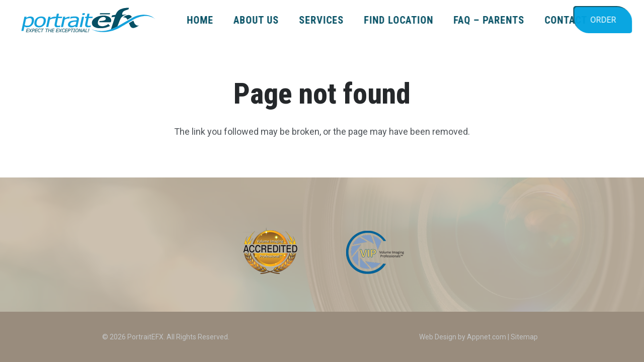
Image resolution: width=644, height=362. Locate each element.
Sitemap (524, 337)
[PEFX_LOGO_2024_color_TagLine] (88, 20)
